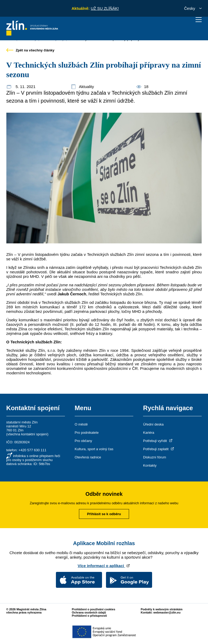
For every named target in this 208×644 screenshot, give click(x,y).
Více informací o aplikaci (104, 566)
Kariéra (149, 433)
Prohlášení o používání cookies (94, 609)
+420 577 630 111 (32, 450)
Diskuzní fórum (155, 457)
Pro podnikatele (87, 433)
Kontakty (150, 465)
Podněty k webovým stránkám (162, 609)
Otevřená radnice (88, 457)
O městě (81, 424)
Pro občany (83, 441)
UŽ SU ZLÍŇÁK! (105, 8)
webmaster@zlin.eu (167, 612)
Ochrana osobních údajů (89, 612)
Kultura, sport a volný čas (94, 449)
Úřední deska (153, 424)
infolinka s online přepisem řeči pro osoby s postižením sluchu (33, 458)
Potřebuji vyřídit (158, 441)
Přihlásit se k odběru (104, 514)
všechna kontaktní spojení (27, 434)
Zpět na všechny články (30, 50)
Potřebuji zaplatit (159, 449)
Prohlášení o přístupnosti (89, 616)
